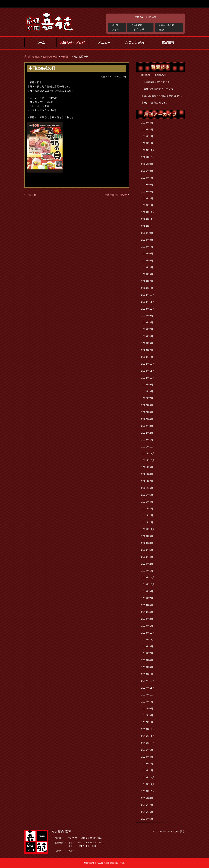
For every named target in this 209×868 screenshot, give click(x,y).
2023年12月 (148, 295)
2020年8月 (147, 543)
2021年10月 (148, 460)
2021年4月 (147, 502)
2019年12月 (148, 577)
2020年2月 (147, 564)
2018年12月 (148, 633)
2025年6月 (147, 185)
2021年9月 (147, 467)
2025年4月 (147, 198)
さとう (118, 27)
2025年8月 (147, 171)
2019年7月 (147, 598)
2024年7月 (147, 247)
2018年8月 (147, 646)
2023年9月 (147, 316)
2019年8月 (147, 591)
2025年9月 (147, 164)
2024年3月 (147, 274)
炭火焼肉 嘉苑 (32, 57)
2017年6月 (147, 709)
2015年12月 (148, 777)
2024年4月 (147, 267)
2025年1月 (147, 205)
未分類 (64, 57)
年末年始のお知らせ (116, 195)
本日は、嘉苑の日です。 (155, 103)
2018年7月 (147, 653)
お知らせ (31, 195)
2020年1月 (147, 571)
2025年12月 (148, 150)
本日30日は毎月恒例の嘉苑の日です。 (162, 96)
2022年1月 (147, 440)
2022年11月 (148, 371)
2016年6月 (147, 750)
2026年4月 (147, 123)
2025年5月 (147, 192)
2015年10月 (148, 791)
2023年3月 (147, 343)
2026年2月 (147, 136)
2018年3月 (147, 667)
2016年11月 (148, 736)
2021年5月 (147, 495)
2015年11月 (148, 784)
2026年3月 (147, 130)
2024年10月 (148, 226)
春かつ (170, 27)
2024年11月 (148, 219)
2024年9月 (147, 233)
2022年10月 (148, 378)
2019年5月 (147, 605)
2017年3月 (147, 715)
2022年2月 (147, 433)
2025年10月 (148, 157)
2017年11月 (148, 688)
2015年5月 (147, 819)
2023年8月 (147, 322)
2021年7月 (147, 481)
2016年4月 (147, 757)
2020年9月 (147, 536)
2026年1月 (147, 143)
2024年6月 (147, 254)
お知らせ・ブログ (72, 43)
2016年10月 (148, 743)
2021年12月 (148, 447)
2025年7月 (147, 178)
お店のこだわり (136, 43)
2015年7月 (147, 805)
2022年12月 (148, 364)
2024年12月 (148, 212)
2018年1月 (147, 674)
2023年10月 (148, 309)
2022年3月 (147, 426)
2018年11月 (148, 640)
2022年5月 (147, 412)
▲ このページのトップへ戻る (168, 831)
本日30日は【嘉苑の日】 (155, 75)
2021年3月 (147, 509)
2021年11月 (148, 453)
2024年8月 (147, 240)
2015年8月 (147, 798)
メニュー (104, 43)
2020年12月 (148, 529)
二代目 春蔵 (142, 27)
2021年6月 (147, 488)
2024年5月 (147, 261)
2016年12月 (148, 729)
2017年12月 (148, 681)
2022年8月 (147, 391)
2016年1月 (147, 770)
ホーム (40, 43)
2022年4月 (147, 419)
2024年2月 (147, 281)
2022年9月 (147, 385)
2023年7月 (147, 329)
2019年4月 (147, 612)
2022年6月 (147, 405)
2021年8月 (147, 474)
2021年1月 (147, 522)
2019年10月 (148, 584)
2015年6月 (147, 812)
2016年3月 (147, 764)
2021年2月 (147, 515)
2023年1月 (147, 357)
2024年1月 (147, 288)
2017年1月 (147, 722)
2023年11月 (148, 302)
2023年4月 (147, 336)
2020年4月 (147, 557)
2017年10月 (148, 695)
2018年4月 (147, 660)
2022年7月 (147, 398)
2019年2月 (147, 619)
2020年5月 (147, 550)
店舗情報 (168, 43)
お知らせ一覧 (50, 57)
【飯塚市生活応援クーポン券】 (159, 89)
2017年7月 (147, 702)
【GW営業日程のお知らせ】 (157, 82)
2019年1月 (147, 626)
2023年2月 (147, 350)
